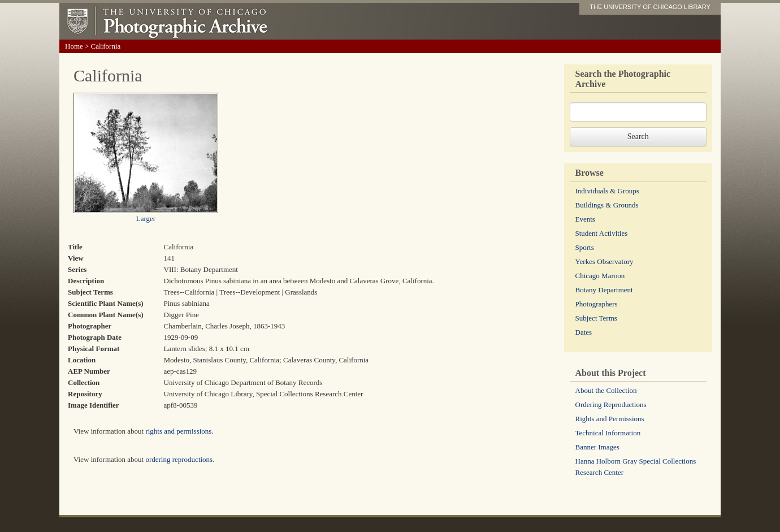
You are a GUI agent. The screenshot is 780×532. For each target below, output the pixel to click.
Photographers (597, 304)
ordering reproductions (179, 459)
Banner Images (597, 447)
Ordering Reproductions (611, 405)
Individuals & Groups (607, 191)
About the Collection (606, 390)
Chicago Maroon (600, 276)
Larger (146, 219)
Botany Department (604, 290)
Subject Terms (596, 318)
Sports (585, 247)
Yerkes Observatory (604, 261)
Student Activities (602, 233)
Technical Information (608, 433)
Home (74, 46)
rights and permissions (178, 431)
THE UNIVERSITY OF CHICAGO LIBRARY (650, 7)
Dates (584, 332)
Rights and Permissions (610, 419)
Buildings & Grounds (607, 205)
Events (585, 219)
